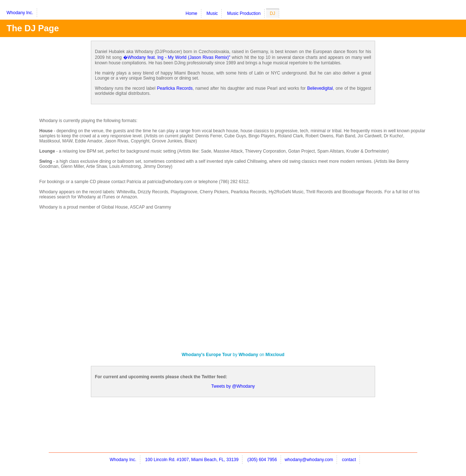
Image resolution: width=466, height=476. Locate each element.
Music (212, 13)
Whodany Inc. (20, 13)
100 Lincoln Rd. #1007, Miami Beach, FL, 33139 (192, 460)
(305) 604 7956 (262, 460)
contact (349, 460)
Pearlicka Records (175, 88)
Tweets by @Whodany (233, 386)
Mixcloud (275, 355)
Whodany (248, 355)
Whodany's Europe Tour (207, 355)
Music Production (244, 13)
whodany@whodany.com (309, 460)
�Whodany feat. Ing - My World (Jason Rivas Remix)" (177, 57)
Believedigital (320, 88)
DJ (272, 13)
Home (192, 13)
